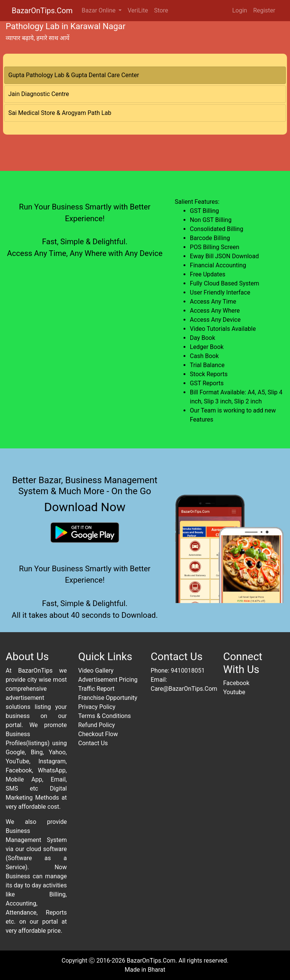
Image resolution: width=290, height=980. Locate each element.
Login (240, 10)
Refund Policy (96, 725)
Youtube (234, 692)
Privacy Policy (97, 707)
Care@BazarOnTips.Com (184, 689)
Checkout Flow (98, 734)
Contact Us (93, 743)
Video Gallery (96, 671)
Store (161, 10)
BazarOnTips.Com (42, 11)
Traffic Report (96, 689)
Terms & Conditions (105, 716)
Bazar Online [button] (99, 10)
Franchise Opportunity (108, 698)
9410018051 (188, 671)
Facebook (236, 683)
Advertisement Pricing (108, 680)
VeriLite (138, 10)
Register (264, 10)
